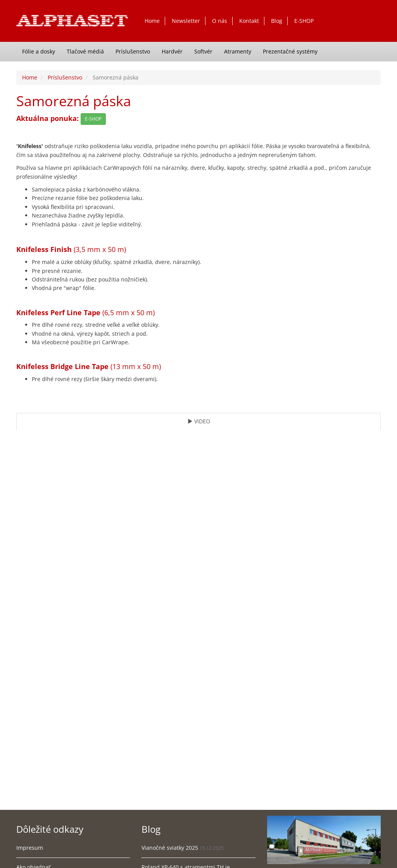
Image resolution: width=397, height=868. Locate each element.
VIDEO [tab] (199, 421)
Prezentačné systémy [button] (290, 51)
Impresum (30, 848)
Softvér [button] (203, 51)
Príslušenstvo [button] (133, 51)
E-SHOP (304, 21)
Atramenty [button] (238, 51)
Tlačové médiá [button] (85, 51)
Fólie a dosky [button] (39, 51)
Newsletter (186, 21)
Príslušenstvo (65, 77)
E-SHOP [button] (93, 119)
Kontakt (249, 21)
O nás (220, 21)
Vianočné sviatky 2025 (170, 848)
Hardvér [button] (172, 51)
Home (152, 21)
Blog (277, 21)
